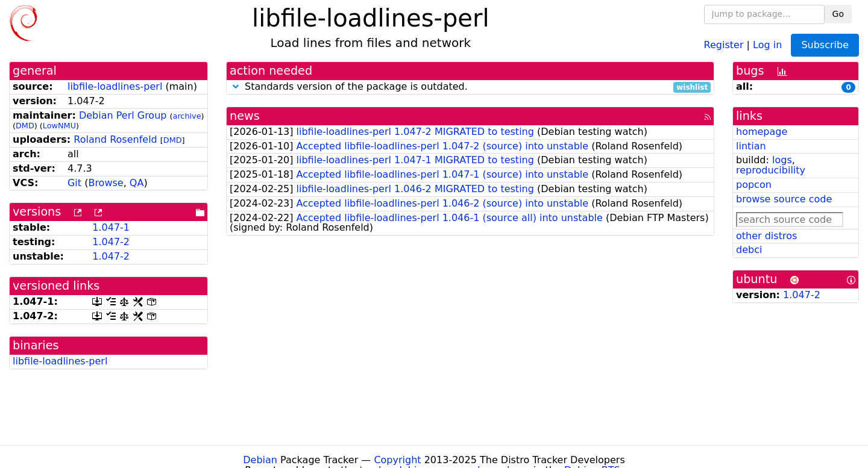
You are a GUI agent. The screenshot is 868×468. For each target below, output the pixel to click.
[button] (236, 86)
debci (749, 250)
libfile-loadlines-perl (115, 86)
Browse (105, 183)
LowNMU (59, 126)
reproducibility (771, 170)
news (245, 116)
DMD (25, 126)
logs (782, 160)
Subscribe (825, 45)
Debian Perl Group (123, 115)
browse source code (784, 199)
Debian (260, 460)
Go (838, 14)
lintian (751, 146)
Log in (767, 44)
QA (137, 183)
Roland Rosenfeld (115, 139)
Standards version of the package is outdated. (470, 87)
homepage (762, 132)
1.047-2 (111, 242)
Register (724, 44)
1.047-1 (111, 227)
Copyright (397, 460)
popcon (754, 185)
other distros (766, 236)
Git (74, 183)
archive (187, 116)
